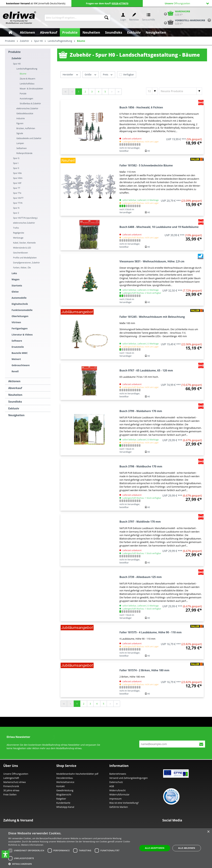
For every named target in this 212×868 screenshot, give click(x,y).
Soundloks (15, 402)
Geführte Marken (119, 807)
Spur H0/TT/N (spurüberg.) (25, 218)
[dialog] (106, 848)
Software (17, 341)
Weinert (16, 359)
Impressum (115, 799)
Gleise (15, 292)
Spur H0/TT (18, 198)
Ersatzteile (18, 347)
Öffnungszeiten (187, 3)
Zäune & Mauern (27, 79)
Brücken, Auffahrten (26, 128)
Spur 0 (16, 168)
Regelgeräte (19, 233)
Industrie (21, 118)
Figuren (20, 123)
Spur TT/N (18, 203)
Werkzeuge (18, 238)
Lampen (20, 143)
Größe (91, 74)
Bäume (23, 74)
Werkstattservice (65, 782)
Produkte (14, 52)
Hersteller (70, 74)
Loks (14, 273)
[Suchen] (106, 18)
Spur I (16, 163)
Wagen (15, 279)
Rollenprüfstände (24, 153)
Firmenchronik (11, 786)
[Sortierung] (181, 91)
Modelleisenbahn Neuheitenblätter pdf (77, 774)
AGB (112, 786)
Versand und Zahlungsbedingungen (129, 778)
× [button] (208, 832)
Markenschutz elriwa (14, 782)
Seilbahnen (22, 148)
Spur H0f (17, 183)
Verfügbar (129, 75)
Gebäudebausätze (25, 113)
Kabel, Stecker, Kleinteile (24, 243)
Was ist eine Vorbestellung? (124, 803)
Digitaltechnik (20, 304)
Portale (23, 94)
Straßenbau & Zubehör (30, 104)
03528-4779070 (120, 3)
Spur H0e (17, 173)
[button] (5, 854)
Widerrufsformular (119, 794)
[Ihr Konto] (123, 18)
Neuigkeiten (16, 415)
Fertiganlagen (20, 328)
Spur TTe (17, 193)
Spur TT (17, 188)
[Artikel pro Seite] (152, 91)
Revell (15, 371)
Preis (108, 74)
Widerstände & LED (22, 248)
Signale (20, 133)
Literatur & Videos (22, 335)
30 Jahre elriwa (11, 790)
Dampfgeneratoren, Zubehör (26, 263)
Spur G (16, 158)
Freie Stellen (10, 794)
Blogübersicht (64, 794)
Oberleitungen (20, 316)
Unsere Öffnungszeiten (16, 774)
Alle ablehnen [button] (187, 848)
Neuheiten (15, 395)
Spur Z (16, 213)
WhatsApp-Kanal (65, 807)
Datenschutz (116, 782)
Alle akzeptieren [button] (155, 848)
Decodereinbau (65, 778)
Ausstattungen (26, 99)
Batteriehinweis (118, 774)
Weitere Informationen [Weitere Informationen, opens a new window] (32, 845)
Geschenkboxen (21, 253)
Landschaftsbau (27, 84)
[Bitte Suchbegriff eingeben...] (73, 18)
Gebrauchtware (21, 365)
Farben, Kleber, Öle (22, 268)
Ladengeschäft (11, 778)
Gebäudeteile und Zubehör (29, 138)
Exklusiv (14, 408)
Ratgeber (61, 799)
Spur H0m (18, 178)
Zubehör (16, 58)
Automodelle (19, 298)
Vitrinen (16, 322)
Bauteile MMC (20, 353)
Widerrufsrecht (117, 790)
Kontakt (61, 786)
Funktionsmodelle (22, 310)
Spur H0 (17, 64)
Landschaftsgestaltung (27, 69)
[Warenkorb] (176, 13)
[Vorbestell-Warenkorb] (184, 22)
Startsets (17, 285)
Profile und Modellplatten (25, 258)
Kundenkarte (63, 803)
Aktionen (14, 381)
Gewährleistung (65, 790)
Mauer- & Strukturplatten (31, 89)
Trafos (16, 228)
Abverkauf (15, 388)
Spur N (16, 208)
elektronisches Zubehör (27, 108)
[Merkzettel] (134, 18)
